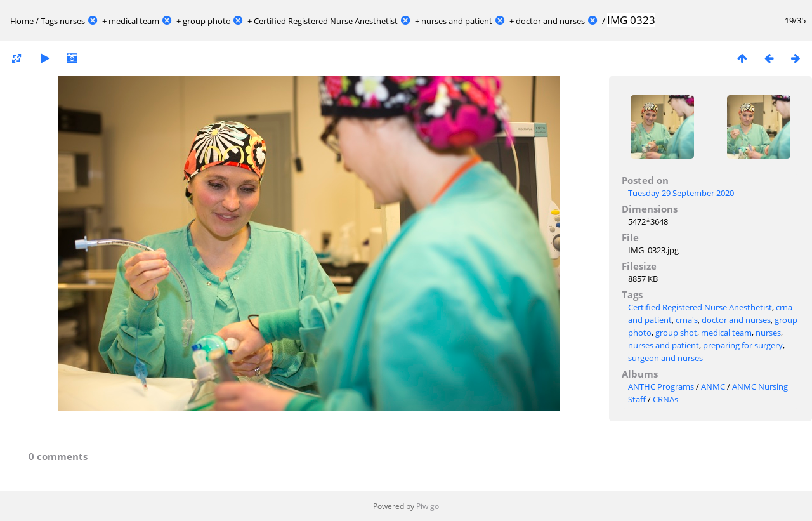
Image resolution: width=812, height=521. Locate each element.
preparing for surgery (743, 345)
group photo (207, 21)
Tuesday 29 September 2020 (681, 193)
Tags (49, 21)
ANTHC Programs (661, 386)
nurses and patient (457, 21)
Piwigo (428, 506)
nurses (72, 21)
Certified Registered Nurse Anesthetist (326, 21)
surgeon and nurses (665, 358)
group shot (676, 333)
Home (22, 21)
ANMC (713, 386)
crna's (687, 320)
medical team (134, 21)
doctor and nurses (550, 21)
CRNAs (665, 399)
